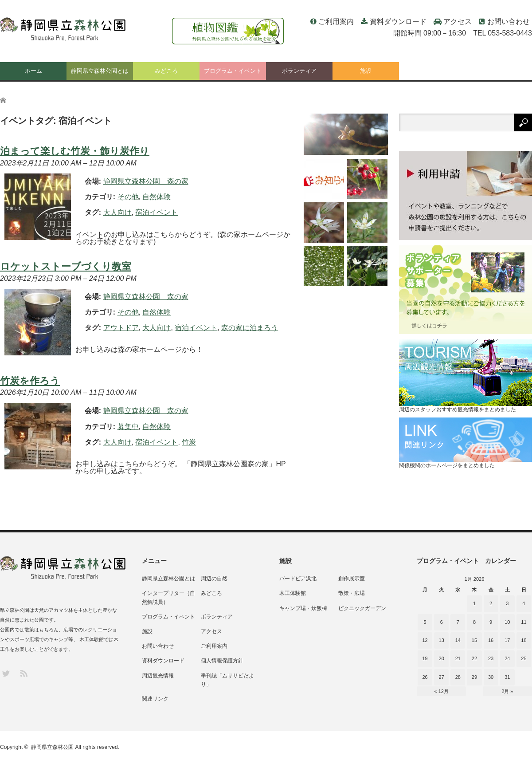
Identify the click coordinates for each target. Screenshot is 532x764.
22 (474, 658)
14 (458, 640)
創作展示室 (352, 579)
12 (425, 640)
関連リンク (155, 699)
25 (524, 658)
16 (491, 640)
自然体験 (156, 197)
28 (458, 677)
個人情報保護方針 (222, 661)
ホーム (33, 71)
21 (458, 658)
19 (425, 658)
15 (474, 640)
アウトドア (121, 328)
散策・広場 (352, 593)
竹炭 (189, 442)
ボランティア (299, 71)
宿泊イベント (156, 212)
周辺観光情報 (158, 676)
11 (524, 622)
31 (507, 677)
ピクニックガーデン (362, 608)
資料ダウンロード (398, 22)
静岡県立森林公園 (52, 747)
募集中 (128, 427)
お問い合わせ (509, 22)
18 (524, 640)
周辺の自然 (214, 579)
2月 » (507, 691)
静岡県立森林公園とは (100, 71)
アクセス (458, 22)
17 (507, 640)
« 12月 (442, 691)
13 (442, 640)
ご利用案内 (336, 22)
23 (491, 658)
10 (507, 622)
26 (425, 677)
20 (442, 658)
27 (442, 677)
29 (474, 677)
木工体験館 (293, 593)
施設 (366, 71)
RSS (23, 673)
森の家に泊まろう (250, 328)
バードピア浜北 (298, 579)
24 (507, 658)
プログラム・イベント (233, 71)
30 (491, 677)
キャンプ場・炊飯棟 (303, 608)
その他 (128, 197)
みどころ (166, 71)
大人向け (117, 212)
